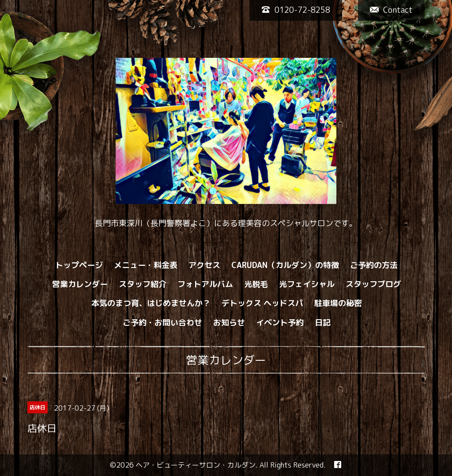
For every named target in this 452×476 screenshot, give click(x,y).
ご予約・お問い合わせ (162, 323)
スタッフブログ (373, 284)
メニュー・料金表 (146, 265)
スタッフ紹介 (143, 284)
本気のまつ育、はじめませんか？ (151, 303)
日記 (323, 323)
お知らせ (229, 323)
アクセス (204, 265)
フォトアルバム (205, 284)
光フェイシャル (307, 284)
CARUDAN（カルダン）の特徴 (285, 265)
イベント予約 (280, 323)
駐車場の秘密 (338, 303)
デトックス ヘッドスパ (262, 303)
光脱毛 (256, 284)
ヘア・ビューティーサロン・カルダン (196, 465)
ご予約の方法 (374, 265)
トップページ (79, 265)
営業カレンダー (80, 284)
